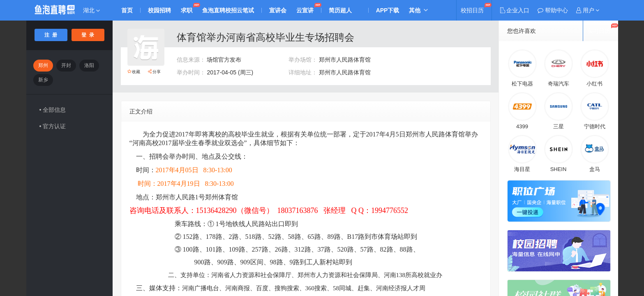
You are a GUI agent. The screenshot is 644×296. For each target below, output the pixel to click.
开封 (66, 65)
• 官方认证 (53, 126)
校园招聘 (160, 10)
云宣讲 (305, 10)
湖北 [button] (91, 10)
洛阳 (89, 65)
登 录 (88, 35)
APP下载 (388, 10)
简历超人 (341, 10)
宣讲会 (278, 10)
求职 (187, 10)
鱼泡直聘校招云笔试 (229, 10)
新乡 (43, 80)
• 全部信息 (53, 110)
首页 (127, 10)
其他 (415, 10)
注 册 (51, 35)
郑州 (43, 65)
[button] (588, 10)
